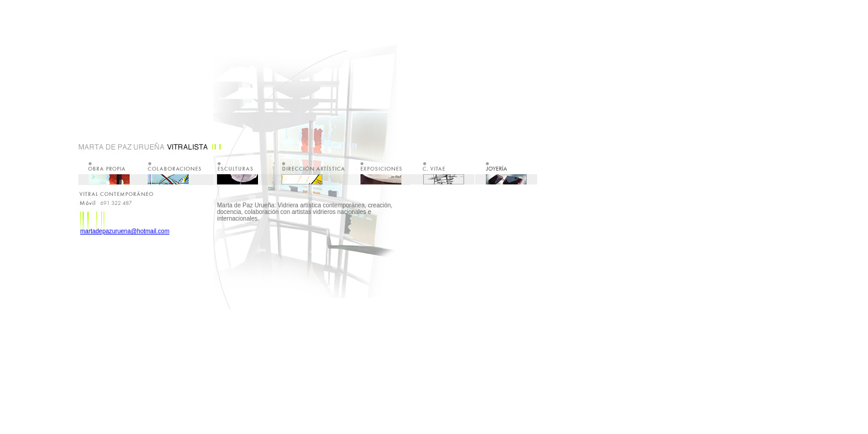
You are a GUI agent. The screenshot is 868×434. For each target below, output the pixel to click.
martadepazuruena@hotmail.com (125, 231)
